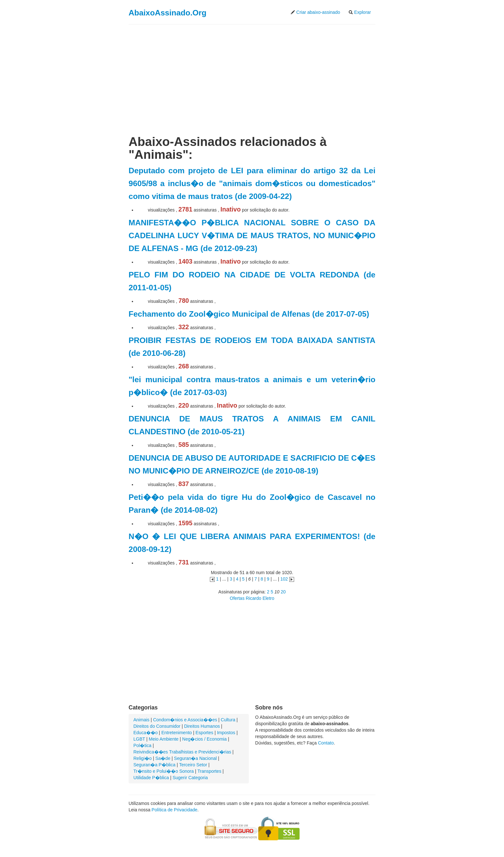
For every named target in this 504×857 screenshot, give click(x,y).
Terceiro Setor (193, 765)
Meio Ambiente (164, 739)
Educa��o (145, 733)
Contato (326, 743)
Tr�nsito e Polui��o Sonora (164, 771)
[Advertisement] (252, 75)
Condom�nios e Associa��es (185, 720)
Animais (141, 720)
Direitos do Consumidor (157, 726)
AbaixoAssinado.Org (167, 13)
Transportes (209, 771)
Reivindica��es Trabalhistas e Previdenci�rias (182, 752)
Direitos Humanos (202, 726)
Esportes (204, 733)
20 (283, 592)
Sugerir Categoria (190, 778)
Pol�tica (142, 745)
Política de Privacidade (175, 810)
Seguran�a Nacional (195, 758)
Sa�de (163, 758)
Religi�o (143, 758)
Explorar (360, 12)
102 (284, 579)
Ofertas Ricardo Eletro (252, 598)
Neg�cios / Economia (205, 739)
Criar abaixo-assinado (315, 12)
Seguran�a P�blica (154, 765)
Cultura (228, 720)
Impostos (226, 733)
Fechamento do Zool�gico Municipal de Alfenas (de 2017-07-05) (249, 314)
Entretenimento (177, 733)
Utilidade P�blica (151, 778)
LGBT (139, 739)
